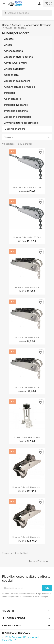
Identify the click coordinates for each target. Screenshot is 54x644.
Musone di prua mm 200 (27, 287)
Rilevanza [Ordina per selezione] (27, 137)
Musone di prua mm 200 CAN (27, 187)
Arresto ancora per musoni (27, 437)
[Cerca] (27, 13)
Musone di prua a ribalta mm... (27, 487)
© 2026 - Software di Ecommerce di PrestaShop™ (21, 639)
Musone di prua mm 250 (27, 337)
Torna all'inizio (39, 561)
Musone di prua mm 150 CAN (27, 237)
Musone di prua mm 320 (27, 387)
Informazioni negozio (16, 633)
